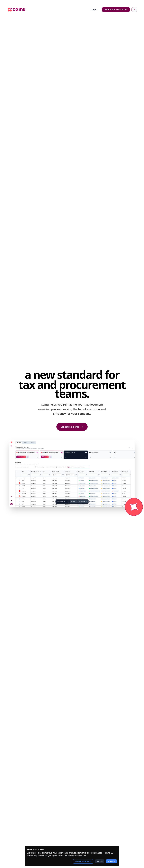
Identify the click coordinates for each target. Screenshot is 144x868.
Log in (94, 10)
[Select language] (134, 10)
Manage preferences (83, 861)
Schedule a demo (116, 10)
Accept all (111, 861)
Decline (100, 861)
